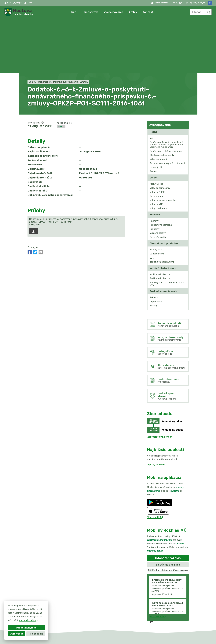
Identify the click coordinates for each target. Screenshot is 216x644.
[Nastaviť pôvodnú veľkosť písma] (177, 3)
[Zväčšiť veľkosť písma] (180, 3)
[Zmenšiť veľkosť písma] (174, 3)
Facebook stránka (183, 622)
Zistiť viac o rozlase (168, 510)
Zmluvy (61, 71)
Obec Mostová (152, 637)
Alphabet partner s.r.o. (112, 637)
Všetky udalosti (156, 410)
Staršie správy (158, 562)
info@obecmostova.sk (185, 619)
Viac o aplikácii (155, 462)
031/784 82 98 (181, 616)
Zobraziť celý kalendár (160, 382)
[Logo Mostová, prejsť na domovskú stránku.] (19, 12)
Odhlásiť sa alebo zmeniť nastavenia (168, 515)
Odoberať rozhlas (168, 503)
